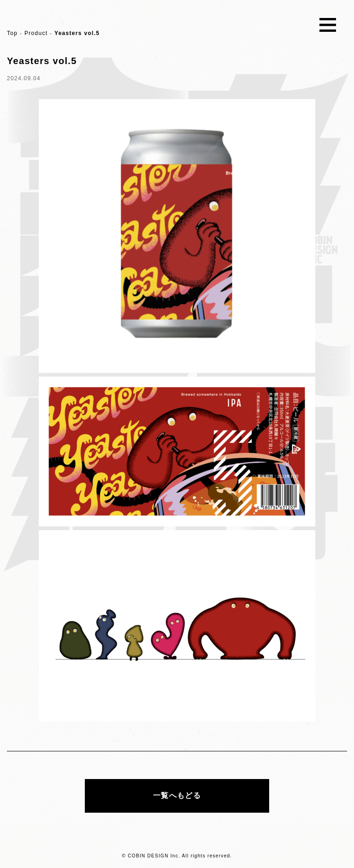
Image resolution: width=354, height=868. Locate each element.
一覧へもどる (177, 795)
